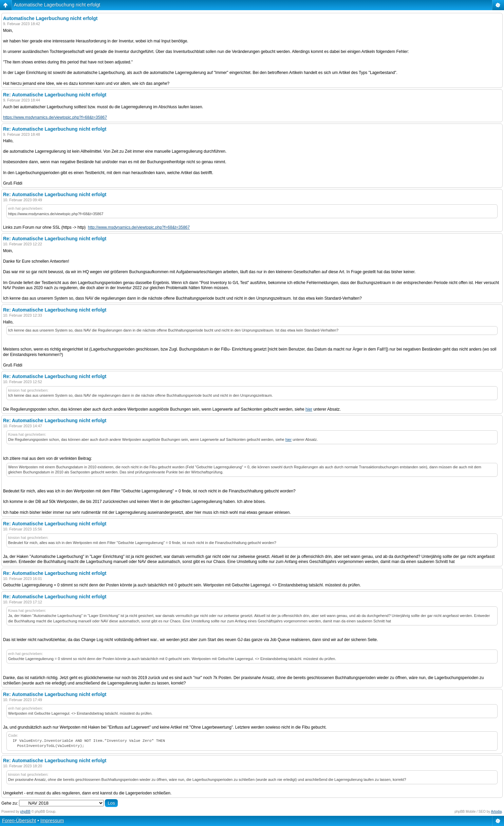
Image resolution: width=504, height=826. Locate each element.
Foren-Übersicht (19, 821)
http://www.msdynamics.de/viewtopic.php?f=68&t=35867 (139, 227)
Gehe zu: (10, 803)
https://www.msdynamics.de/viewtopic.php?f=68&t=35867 (55, 117)
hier (309, 409)
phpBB (25, 812)
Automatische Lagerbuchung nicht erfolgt (57, 5)
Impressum (52, 821)
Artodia (497, 812)
